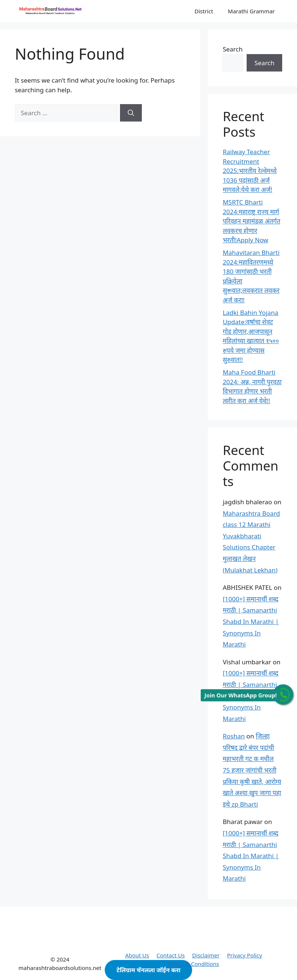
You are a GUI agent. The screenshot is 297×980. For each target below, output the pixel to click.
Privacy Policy (245, 955)
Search (233, 49)
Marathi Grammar (251, 11)
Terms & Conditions (194, 964)
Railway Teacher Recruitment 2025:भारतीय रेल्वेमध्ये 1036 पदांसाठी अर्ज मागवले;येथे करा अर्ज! (250, 171)
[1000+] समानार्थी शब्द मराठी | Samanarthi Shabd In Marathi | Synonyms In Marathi (251, 622)
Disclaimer (206, 955)
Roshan (234, 736)
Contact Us (171, 955)
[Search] (131, 113)
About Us (137, 955)
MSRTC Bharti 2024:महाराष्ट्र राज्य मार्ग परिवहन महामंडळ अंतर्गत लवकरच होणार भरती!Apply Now (251, 221)
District (204, 11)
